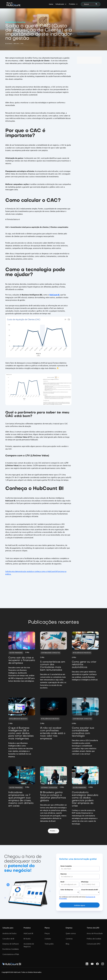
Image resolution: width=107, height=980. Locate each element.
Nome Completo (66, 866)
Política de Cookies (94, 939)
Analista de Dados (10, 933)
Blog (67, 944)
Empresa (64, 874)
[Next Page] (53, 831)
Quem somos (71, 933)
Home (51, 4)
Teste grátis (49, 944)
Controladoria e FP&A (11, 954)
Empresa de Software (11, 944)
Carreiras (69, 939)
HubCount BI (28, 933)
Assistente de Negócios (29, 945)
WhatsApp (85, 882)
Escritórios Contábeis (11, 949)
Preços (47, 933)
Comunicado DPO (93, 944)
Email (62, 882)
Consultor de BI (8, 939)
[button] (61, 4)
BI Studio (27, 939)
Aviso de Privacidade (95, 933)
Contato (48, 939)
